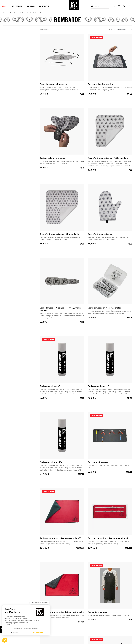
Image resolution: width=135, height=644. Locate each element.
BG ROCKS (31, 6)
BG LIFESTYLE (44, 6)
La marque (17, 6)
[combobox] (125, 30)
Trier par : (112, 30)
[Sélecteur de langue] (130, 6)
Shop (4, 6)
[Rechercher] (100, 6)
